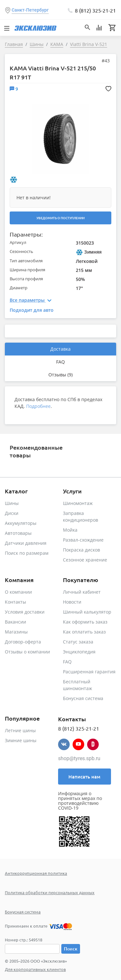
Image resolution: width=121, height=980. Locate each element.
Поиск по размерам (27, 553)
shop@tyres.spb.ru (79, 758)
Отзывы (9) (60, 375)
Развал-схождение (83, 540)
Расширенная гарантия (89, 672)
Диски (12, 513)
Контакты (15, 602)
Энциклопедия (79, 652)
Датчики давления (26, 543)
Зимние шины (21, 740)
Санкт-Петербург (30, 10)
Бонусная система (83, 698)
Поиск (71, 949)
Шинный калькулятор (87, 612)
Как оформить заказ (85, 622)
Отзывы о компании (27, 652)
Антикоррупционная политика (36, 873)
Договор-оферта (23, 642)
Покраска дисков (81, 550)
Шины (12, 503)
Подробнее (38, 406)
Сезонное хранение (85, 560)
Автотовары (18, 533)
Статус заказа (78, 642)
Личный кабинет (82, 592)
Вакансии (15, 622)
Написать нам (84, 777)
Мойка (70, 530)
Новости (72, 602)
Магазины (16, 632)
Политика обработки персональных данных (50, 892)
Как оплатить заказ (84, 632)
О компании (18, 592)
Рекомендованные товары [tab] (36, 451)
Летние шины (20, 730)
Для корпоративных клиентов (35, 969)
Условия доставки (25, 612)
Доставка (60, 349)
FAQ (60, 362)
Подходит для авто (32, 310)
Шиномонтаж (78, 503)
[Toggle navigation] (6, 28)
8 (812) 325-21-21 (95, 10)
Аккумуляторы (21, 523)
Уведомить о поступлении (60, 218)
